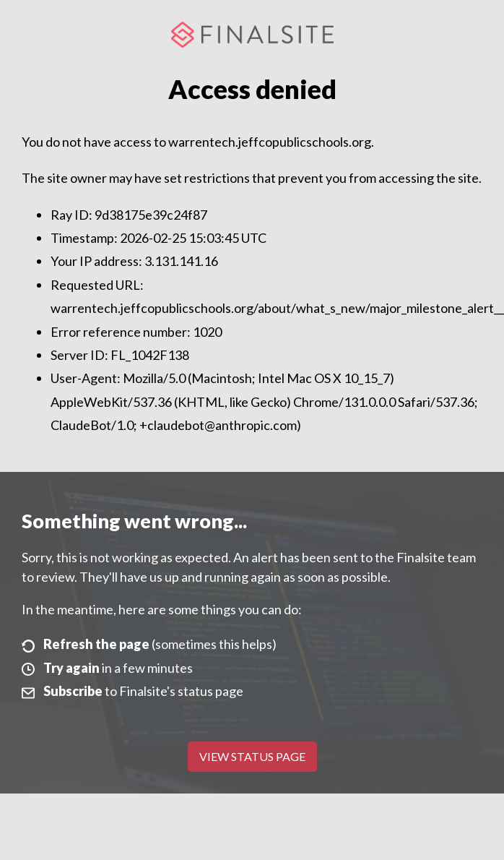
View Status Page (252, 756)
